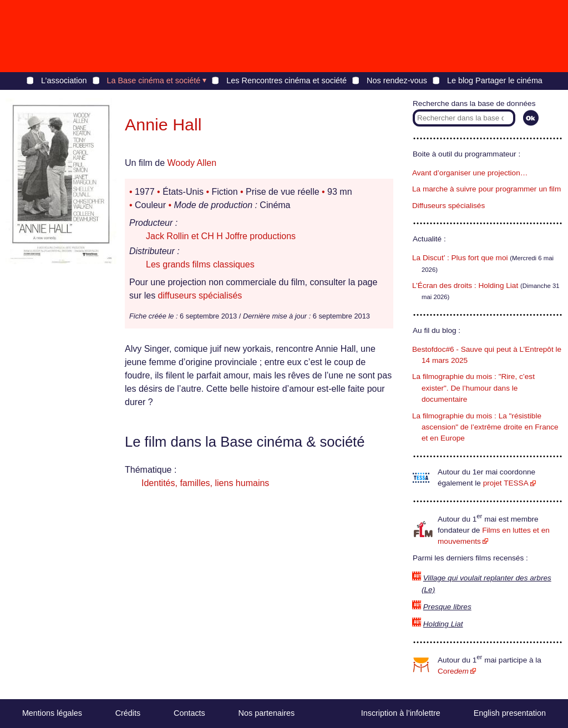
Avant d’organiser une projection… (470, 173)
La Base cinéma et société (154, 80)
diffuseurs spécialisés (200, 295)
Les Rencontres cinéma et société (286, 80)
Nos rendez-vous (397, 80)
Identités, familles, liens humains (205, 483)
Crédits (128, 713)
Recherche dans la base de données (474, 103)
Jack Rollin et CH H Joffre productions (221, 236)
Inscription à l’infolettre (401, 713)
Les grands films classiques (200, 264)
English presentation (510, 713)
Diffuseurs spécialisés (448, 206)
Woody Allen (192, 163)
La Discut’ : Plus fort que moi (460, 258)
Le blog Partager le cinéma (495, 80)
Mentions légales (52, 713)
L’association (64, 80)
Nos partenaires (267, 713)
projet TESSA (506, 483)
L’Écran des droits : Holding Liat (465, 285)
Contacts (189, 713)
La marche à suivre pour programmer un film (486, 189)
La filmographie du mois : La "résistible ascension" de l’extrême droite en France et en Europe (485, 427)
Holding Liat (443, 624)
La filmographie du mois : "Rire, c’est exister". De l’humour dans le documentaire (473, 388)
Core (453, 671)
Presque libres (447, 607)
